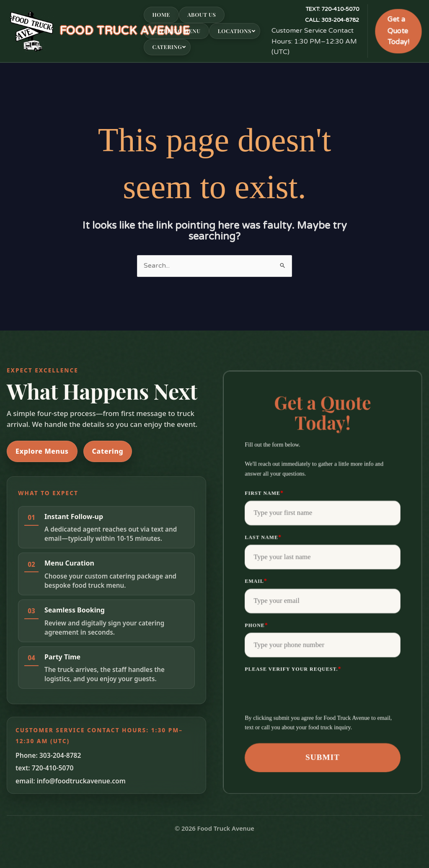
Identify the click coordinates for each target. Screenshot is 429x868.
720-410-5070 (332, 9)
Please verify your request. (293, 669)
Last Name (263, 537)
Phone (256, 625)
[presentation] (308, 693)
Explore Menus (42, 451)
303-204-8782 (332, 20)
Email (256, 581)
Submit (323, 757)
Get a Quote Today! (398, 31)
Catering (108, 451)
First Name (264, 493)
